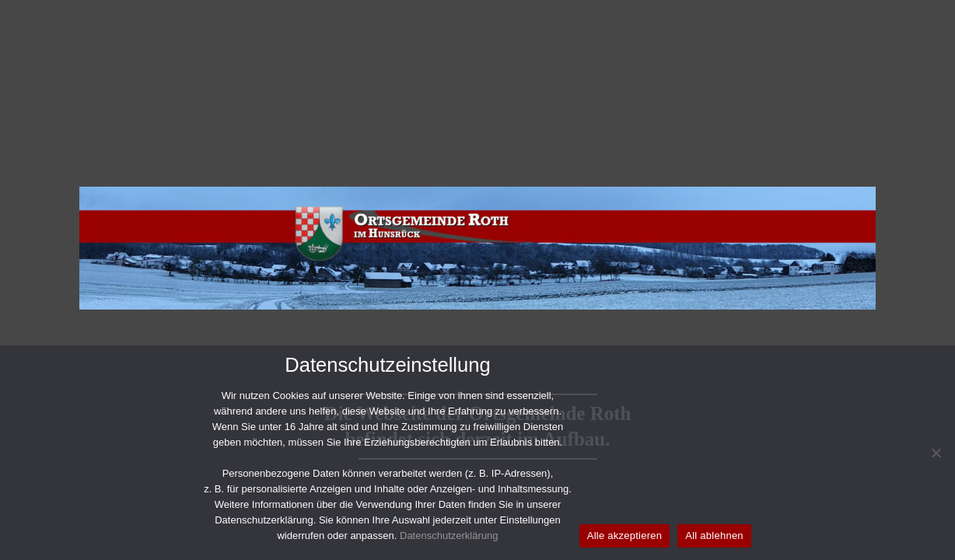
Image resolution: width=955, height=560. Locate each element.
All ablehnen (714, 535)
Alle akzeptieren (625, 535)
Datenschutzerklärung (449, 535)
